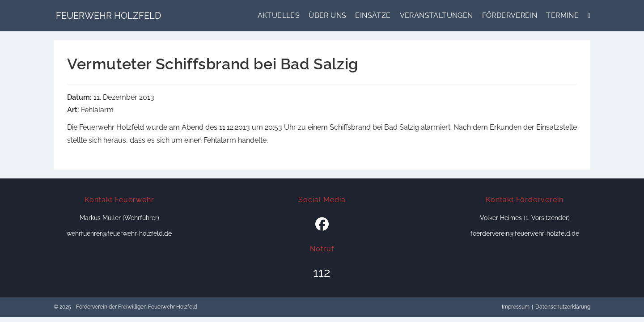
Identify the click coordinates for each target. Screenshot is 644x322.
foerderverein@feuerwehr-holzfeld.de (525, 233)
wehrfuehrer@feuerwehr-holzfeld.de (119, 233)
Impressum (516, 307)
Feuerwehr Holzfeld (108, 16)
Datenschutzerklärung (563, 307)
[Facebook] (322, 225)
